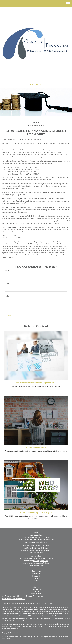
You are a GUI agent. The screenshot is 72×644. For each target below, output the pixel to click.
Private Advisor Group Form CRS (13, 599)
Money (36, 585)
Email (7, 283)
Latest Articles (36, 589)
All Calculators (36, 594)
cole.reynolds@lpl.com (41, 563)
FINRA (4, 639)
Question (7, 296)
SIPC (9, 639)
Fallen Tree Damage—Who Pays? (36, 513)
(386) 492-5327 (36, 84)
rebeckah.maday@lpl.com (42, 550)
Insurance (36, 580)
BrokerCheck (47, 603)
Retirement (36, 574)
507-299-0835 (39, 565)
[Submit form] (9, 316)
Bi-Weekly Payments (36, 448)
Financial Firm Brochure (34, 596)
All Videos (36, 592)
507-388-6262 (39, 553)
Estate (36, 578)
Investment (36, 576)
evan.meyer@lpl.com (40, 561)
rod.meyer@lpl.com (40, 542)
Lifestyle (36, 587)
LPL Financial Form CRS (10, 596)
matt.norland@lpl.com (41, 548)
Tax (36, 583)
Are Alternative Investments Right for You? (36, 383)
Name (7, 270)
